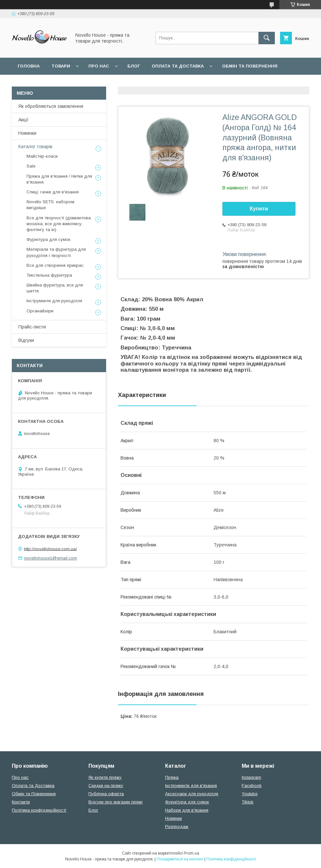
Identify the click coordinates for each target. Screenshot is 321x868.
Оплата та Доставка (178, 66)
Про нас (99, 66)
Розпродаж (177, 827)
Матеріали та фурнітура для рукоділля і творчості (56, 252)
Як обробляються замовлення (51, 106)
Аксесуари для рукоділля (192, 794)
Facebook (252, 786)
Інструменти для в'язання (191, 786)
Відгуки (26, 340)
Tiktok (248, 802)
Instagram (251, 777)
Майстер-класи (42, 156)
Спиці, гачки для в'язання (53, 192)
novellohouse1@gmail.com (51, 558)
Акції (23, 120)
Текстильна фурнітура (49, 275)
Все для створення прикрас (55, 265)
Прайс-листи (32, 327)
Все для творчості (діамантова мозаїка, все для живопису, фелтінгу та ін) (59, 224)
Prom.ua (191, 853)
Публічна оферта (106, 794)
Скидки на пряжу (106, 786)
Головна (29, 66)
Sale (31, 166)
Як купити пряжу (105, 777)
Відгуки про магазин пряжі (115, 802)
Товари (61, 66)
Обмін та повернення (250, 66)
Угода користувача (103, 83)
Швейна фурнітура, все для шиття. (55, 288)
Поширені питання (42, 83)
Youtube (250, 794)
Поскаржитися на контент (180, 859)
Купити (259, 209)
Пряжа (172, 777)
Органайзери (40, 311)
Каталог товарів (35, 147)
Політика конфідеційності (174, 83)
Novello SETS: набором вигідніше (50, 205)
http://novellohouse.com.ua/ (50, 549)
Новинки (27, 133)
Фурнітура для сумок (48, 239)
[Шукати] (267, 38)
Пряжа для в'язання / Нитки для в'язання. (59, 179)
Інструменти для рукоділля (54, 301)
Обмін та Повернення (34, 794)
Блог (134, 66)
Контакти (21, 802)
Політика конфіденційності (39, 810)
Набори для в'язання (187, 810)
